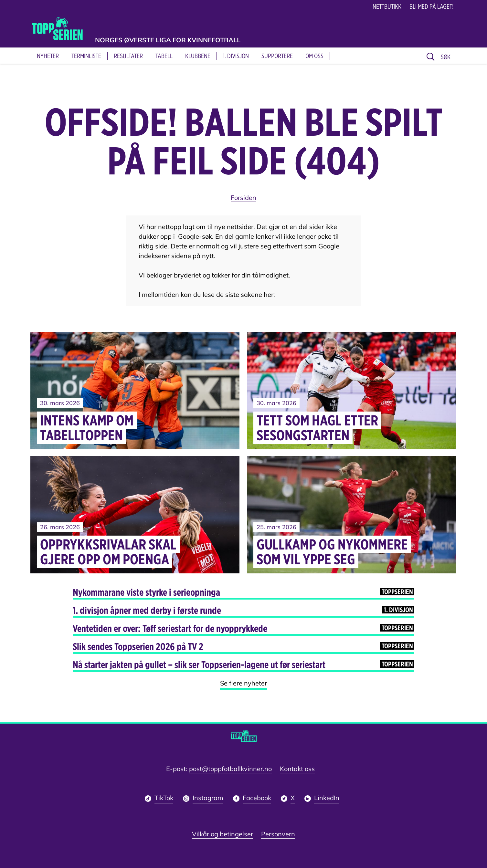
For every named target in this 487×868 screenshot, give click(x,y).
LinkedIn (327, 799)
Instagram (208, 799)
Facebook (257, 799)
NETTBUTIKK (387, 6)
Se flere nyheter (243, 683)
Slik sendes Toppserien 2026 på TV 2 (243, 646)
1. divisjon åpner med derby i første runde (243, 610)
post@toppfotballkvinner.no (230, 769)
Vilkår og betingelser (222, 834)
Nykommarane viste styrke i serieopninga (243, 592)
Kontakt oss (297, 769)
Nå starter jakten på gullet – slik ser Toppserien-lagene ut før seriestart (243, 664)
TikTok (164, 799)
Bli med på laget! (432, 6)
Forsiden (243, 198)
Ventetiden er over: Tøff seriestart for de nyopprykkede (243, 628)
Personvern (278, 834)
